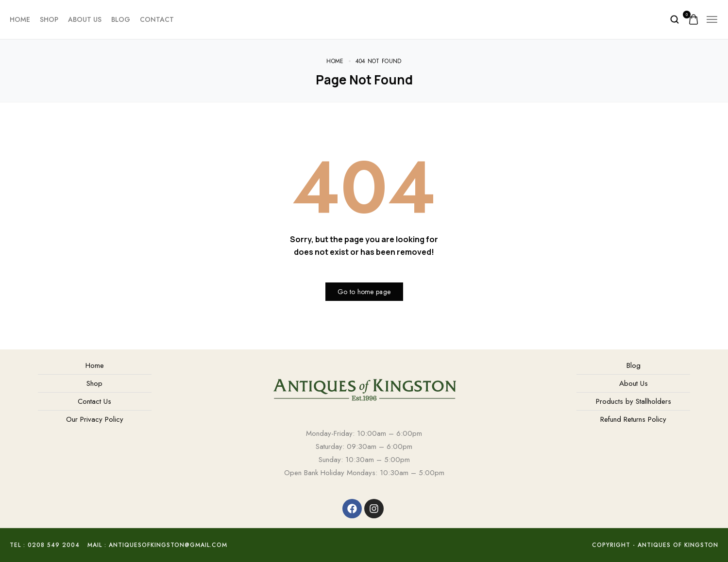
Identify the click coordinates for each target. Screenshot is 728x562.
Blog (121, 19)
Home (20, 19)
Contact (157, 19)
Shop (49, 19)
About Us (85, 19)
